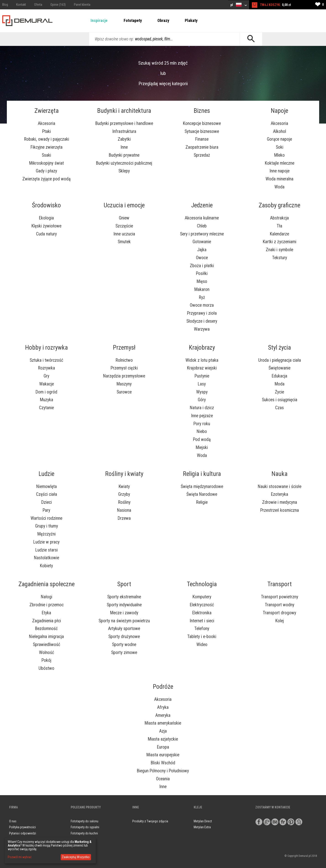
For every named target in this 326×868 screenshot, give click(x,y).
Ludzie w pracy (46, 542)
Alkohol (280, 131)
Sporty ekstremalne (124, 597)
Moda (280, 384)
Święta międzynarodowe (202, 487)
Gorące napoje (279, 139)
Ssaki (46, 155)
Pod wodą (202, 439)
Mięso (202, 281)
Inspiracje (99, 20)
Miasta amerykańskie (163, 723)
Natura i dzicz (202, 408)
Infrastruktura (124, 131)
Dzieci (47, 502)
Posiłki (202, 273)
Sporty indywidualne (124, 605)
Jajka (202, 250)
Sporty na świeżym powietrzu (124, 621)
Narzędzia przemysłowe (124, 376)
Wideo (202, 645)
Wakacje (47, 384)
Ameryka (163, 715)
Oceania (163, 779)
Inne (124, 147)
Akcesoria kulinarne (202, 218)
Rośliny (124, 502)
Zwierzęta (47, 111)
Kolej (280, 621)
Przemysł (124, 348)
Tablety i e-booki (202, 637)
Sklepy (124, 171)
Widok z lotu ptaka (202, 360)
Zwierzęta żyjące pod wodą (46, 179)
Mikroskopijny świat (47, 163)
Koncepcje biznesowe (202, 123)
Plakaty (191, 20)
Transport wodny (280, 605)
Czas (279, 408)
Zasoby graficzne (279, 205)
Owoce (202, 258)
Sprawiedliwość (47, 645)
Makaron (202, 289)
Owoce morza (202, 305)
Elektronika (202, 613)
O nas (13, 821)
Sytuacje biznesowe (202, 131)
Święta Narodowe (202, 494)
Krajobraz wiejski (202, 368)
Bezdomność (46, 629)
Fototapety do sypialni (85, 827)
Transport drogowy (279, 613)
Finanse (202, 139)
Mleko (279, 155)
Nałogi (47, 597)
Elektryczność (202, 605)
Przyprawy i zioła (202, 313)
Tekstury (280, 258)
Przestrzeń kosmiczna (280, 510)
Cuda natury (46, 234)
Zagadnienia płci (47, 621)
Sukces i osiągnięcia (280, 400)
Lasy (202, 384)
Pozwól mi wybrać (20, 857)
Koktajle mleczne (280, 163)
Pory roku (202, 424)
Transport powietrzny (280, 597)
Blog (5, 5)
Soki (280, 147)
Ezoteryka (280, 494)
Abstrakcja (279, 218)
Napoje (279, 111)
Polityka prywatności (22, 827)
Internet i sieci (202, 621)
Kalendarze (279, 234)
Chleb (202, 226)
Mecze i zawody (124, 613)
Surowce (124, 392)
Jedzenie (202, 205)
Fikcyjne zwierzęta (47, 147)
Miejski (202, 447)
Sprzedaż (202, 155)
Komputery (202, 597)
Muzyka (47, 400)
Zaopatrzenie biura (202, 147)
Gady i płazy (46, 171)
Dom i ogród (46, 392)
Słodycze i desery (202, 321)
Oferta (38, 5)
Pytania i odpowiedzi (23, 833)
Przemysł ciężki (124, 368)
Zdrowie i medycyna (280, 502)
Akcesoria (47, 123)
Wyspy (202, 392)
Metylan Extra (202, 827)
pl (239, 5)
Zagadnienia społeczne (47, 584)
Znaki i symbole (279, 250)
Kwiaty (124, 487)
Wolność (47, 653)
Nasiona (124, 510)
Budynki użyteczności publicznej (124, 163)
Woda (279, 187)
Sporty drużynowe (124, 637)
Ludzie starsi (47, 550)
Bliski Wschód (163, 763)
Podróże (163, 687)
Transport (280, 584)
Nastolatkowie (47, 558)
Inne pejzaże (202, 416)
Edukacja (279, 376)
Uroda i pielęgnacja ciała (280, 360)
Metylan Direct (203, 821)
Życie (279, 392)
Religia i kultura (202, 474)
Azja (163, 731)
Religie (202, 502)
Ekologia (46, 218)
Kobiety (46, 566)
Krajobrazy (202, 348)
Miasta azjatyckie (163, 739)
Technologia (202, 584)
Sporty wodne (124, 645)
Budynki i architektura (124, 111)
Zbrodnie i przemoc (47, 605)
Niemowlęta (47, 487)
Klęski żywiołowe (46, 226)
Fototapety (133, 20)
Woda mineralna (279, 179)
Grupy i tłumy (47, 526)
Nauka (279, 474)
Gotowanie (202, 242)
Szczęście (124, 226)
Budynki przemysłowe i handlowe (124, 123)
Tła (279, 226)
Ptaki (47, 131)
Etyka (46, 613)
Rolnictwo (124, 360)
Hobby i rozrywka (46, 348)
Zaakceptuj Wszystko (76, 857)
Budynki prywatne (124, 155)
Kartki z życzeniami (280, 242)
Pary (46, 510)
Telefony (202, 629)
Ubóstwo (46, 668)
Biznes (202, 111)
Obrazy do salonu (82, 839)
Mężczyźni (47, 534)
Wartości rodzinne (46, 518)
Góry (202, 400)
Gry (46, 376)
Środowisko (46, 205)
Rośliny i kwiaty (124, 474)
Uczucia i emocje (124, 205)
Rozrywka (46, 368)
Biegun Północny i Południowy (163, 771)
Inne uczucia (124, 234)
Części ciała (47, 494)
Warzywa (202, 329)
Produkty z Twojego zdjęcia (150, 821)
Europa (163, 747)
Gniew (124, 218)
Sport (124, 584)
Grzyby (124, 494)
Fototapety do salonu (85, 821)
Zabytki (124, 139)
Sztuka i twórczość (46, 360)
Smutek (124, 242)
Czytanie (46, 408)
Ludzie (46, 474)
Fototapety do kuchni (84, 833)
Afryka (163, 707)
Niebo (202, 431)
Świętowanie (279, 368)
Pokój (46, 660)
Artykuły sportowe (124, 629)
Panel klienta (82, 5)
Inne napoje (279, 171)
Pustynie (202, 376)
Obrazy (163, 20)
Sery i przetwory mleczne (202, 234)
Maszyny (124, 384)
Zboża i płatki (202, 266)
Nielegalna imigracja (46, 637)
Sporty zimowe (124, 653)
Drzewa (124, 518)
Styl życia (279, 348)
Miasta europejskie (163, 755)
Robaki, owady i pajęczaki (47, 139)
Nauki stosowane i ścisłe (280, 487)
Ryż (202, 297)
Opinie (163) (58, 5)
